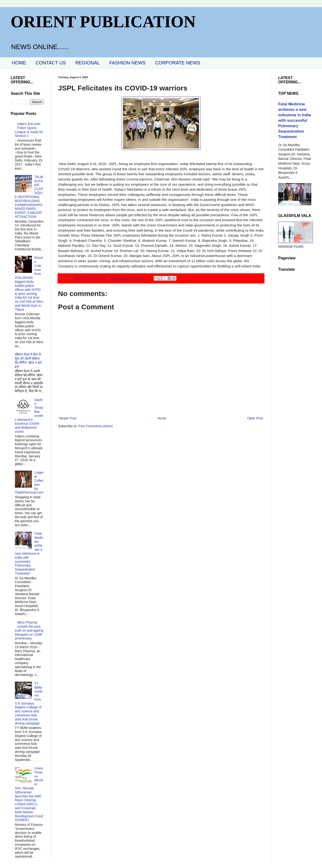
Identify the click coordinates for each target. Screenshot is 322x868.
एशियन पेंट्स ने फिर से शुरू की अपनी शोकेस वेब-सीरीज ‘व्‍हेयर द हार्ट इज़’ (28, 360)
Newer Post (68, 418)
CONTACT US (51, 63)
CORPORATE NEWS (178, 63)
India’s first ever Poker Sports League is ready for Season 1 (29, 130)
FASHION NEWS (127, 63)
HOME (19, 63)
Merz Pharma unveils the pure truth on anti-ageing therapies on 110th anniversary (29, 630)
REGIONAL (87, 63)
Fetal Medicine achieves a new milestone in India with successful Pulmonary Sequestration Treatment (29, 553)
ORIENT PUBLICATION (103, 22)
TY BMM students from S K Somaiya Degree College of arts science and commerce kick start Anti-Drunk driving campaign (29, 703)
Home (162, 418)
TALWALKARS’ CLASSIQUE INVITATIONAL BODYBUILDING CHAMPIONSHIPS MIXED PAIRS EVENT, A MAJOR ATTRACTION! (29, 197)
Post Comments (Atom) (96, 426)
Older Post (255, 418)
